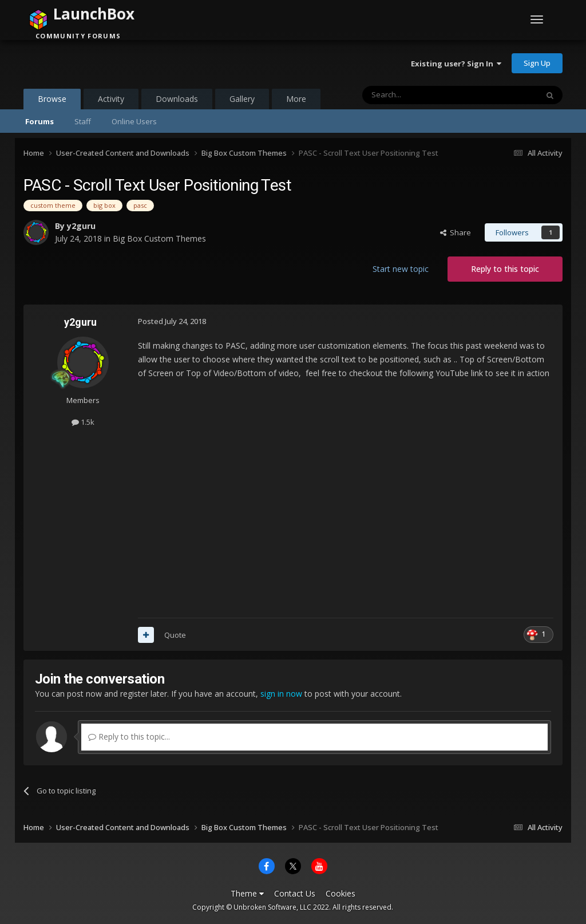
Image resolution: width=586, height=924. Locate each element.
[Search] (422, 95)
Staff (83, 121)
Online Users (134, 121)
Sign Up (537, 63)
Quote (175, 635)
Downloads (177, 99)
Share (456, 232)
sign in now (281, 694)
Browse (52, 101)
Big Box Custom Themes (159, 238)
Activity (111, 99)
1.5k (83, 422)
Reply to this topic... (129, 737)
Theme (247, 893)
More (296, 99)
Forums (39, 121)
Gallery (242, 99)
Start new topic (401, 269)
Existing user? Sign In (456, 64)
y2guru (81, 226)
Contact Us (295, 893)
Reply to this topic (505, 269)
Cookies (340, 893)
